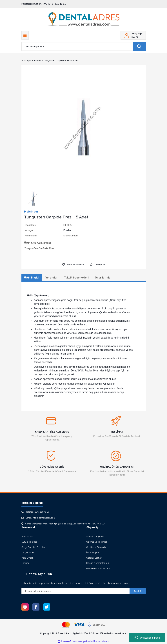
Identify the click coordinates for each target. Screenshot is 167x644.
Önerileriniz (103, 278)
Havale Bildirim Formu (98, 568)
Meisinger (31, 212)
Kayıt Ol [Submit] (138, 591)
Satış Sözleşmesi (95, 537)
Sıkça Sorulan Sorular (33, 547)
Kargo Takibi (28, 552)
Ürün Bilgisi (32, 278)
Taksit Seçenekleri (76, 278)
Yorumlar (52, 278)
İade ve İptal (93, 552)
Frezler (67, 230)
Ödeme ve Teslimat (97, 542)
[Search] (84, 46)
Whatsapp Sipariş (147, 638)
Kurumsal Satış (29, 542)
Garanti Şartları (94, 558)
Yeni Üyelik (27, 558)
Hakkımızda (27, 537)
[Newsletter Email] (84, 591)
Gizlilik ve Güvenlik (96, 547)
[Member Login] (133, 35)
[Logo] (83, 20)
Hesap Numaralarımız (98, 563)
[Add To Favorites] (73, 264)
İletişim (25, 563)
